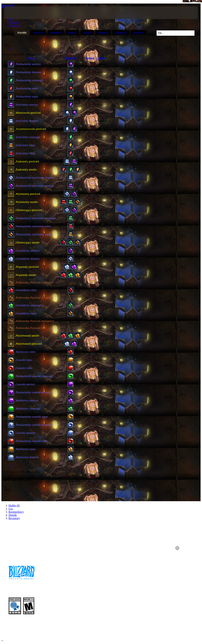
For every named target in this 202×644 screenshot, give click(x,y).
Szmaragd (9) (56, 32)
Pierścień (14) (121, 32)
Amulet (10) (139, 32)
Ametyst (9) (38, 32)
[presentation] (15, 13)
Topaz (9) (87, 32)
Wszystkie (22, 32)
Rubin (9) (72, 32)
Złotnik (8, 6)
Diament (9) (103, 32)
